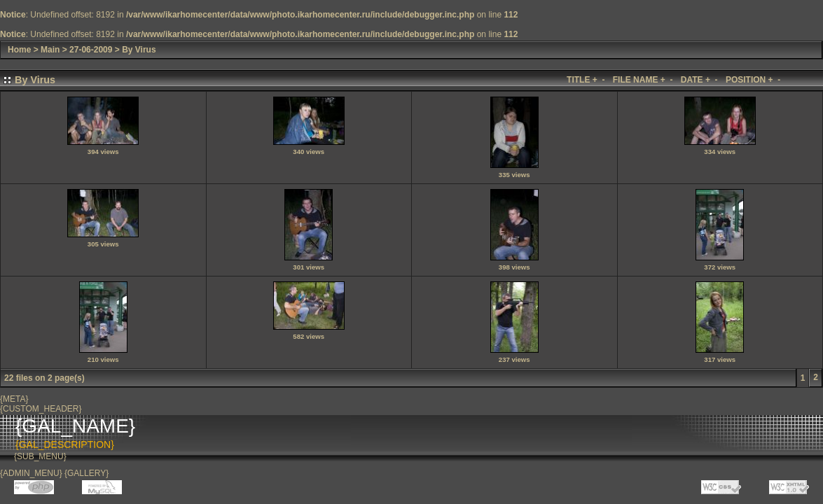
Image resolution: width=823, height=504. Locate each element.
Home (19, 50)
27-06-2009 (91, 50)
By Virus (139, 50)
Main (50, 50)
